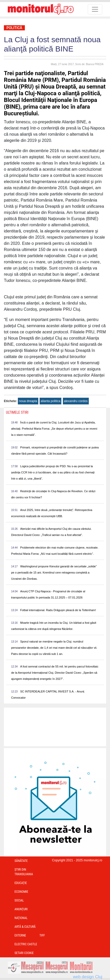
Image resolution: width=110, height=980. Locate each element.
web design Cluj (88, 977)
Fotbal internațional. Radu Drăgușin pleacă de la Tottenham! (58, 610)
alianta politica (50, 401)
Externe (20, 935)
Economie (21, 892)
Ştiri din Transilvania (24, 872)
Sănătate (21, 861)
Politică (14, 28)
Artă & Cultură (25, 927)
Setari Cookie (24, 953)
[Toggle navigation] (95, 9)
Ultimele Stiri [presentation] (17, 412)
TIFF (42, 935)
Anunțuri (21, 909)
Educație (21, 883)
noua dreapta (28, 401)
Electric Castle (26, 944)
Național (21, 918)
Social (19, 900)
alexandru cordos (76, 401)
